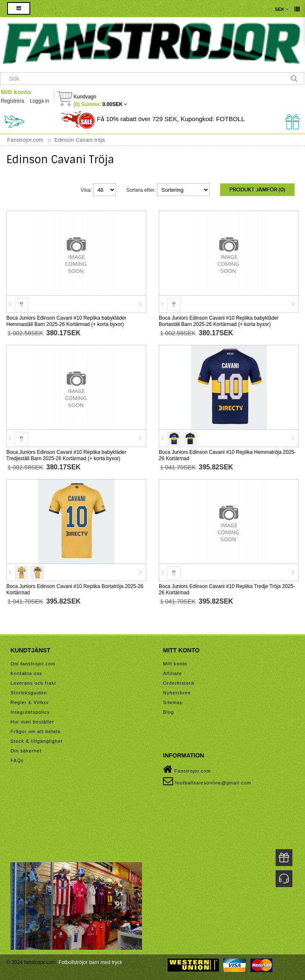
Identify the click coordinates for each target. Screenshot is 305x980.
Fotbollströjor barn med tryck (90, 962)
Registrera (12, 101)
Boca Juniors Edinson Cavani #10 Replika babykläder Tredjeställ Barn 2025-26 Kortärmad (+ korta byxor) (66, 455)
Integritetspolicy (30, 712)
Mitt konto (16, 92)
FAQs (17, 760)
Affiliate (172, 673)
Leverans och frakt (33, 683)
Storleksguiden (29, 693)
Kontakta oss (26, 673)
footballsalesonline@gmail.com (207, 781)
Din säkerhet (26, 751)
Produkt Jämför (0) (257, 190)
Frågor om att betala (35, 731)
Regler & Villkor (30, 702)
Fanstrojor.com (187, 769)
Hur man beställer (32, 722)
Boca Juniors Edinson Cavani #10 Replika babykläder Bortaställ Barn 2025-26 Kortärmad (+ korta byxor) (219, 321)
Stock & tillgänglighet (37, 741)
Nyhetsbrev (177, 693)
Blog (168, 712)
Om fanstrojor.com (33, 664)
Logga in (39, 101)
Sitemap (173, 702)
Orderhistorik (179, 683)
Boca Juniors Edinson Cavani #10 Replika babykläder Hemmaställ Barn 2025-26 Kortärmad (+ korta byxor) (66, 321)
